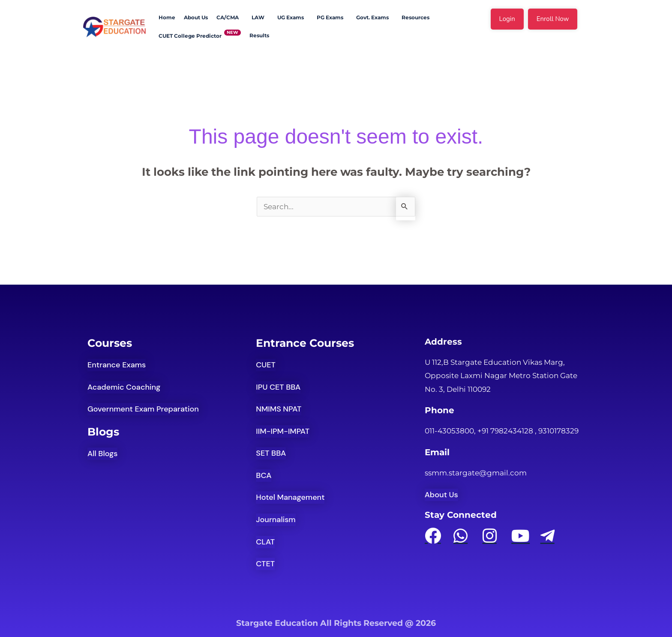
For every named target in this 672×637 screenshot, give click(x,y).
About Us (196, 17)
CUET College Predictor (190, 36)
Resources (415, 17)
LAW (258, 17)
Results (259, 35)
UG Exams (291, 17)
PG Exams (330, 17)
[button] (230, 18)
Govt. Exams (372, 17)
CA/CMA (228, 17)
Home (167, 17)
